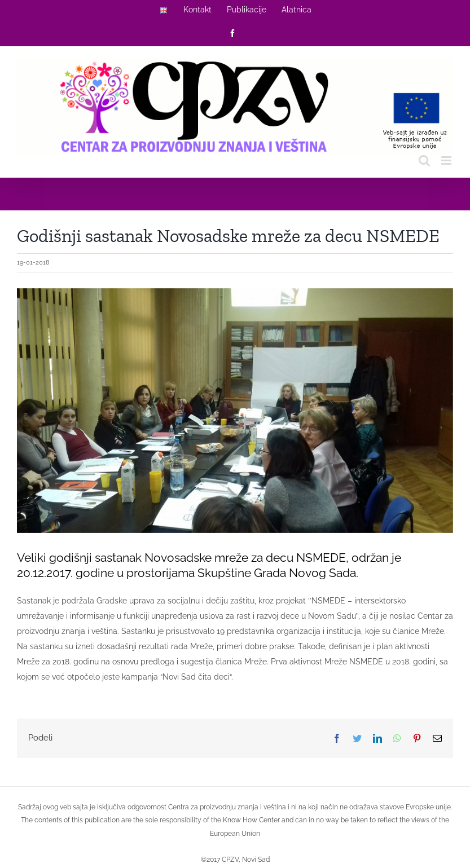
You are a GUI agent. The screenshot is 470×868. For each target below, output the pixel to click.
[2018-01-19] (235, 411)
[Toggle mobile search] (424, 160)
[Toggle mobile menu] (447, 160)
